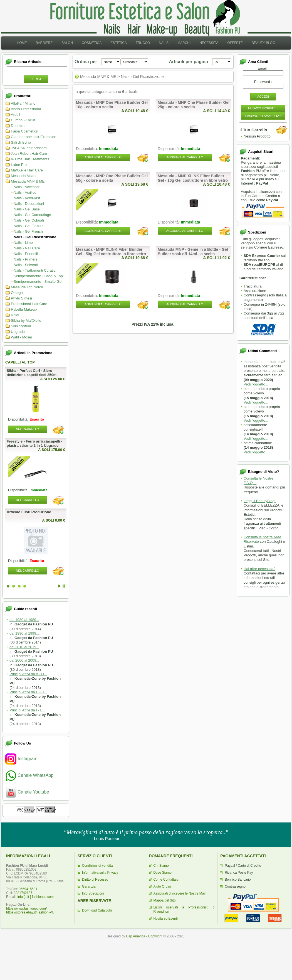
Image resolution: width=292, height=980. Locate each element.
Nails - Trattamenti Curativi (35, 270)
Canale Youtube (27, 792)
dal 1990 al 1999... (24, 633)
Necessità (209, 43)
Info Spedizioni (93, 893)
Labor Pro (19, 165)
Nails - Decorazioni (29, 204)
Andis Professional (26, 109)
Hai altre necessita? (259, 569)
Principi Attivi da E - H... (28, 692)
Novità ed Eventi (165, 918)
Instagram (21, 759)
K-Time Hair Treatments (30, 159)
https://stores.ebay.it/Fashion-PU (30, 912)
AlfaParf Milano (23, 103)
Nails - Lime (23, 243)
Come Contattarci (166, 880)
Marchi (184, 43)
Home (22, 43)
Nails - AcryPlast (27, 198)
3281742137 (23, 893)
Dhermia (18, 126)
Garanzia (89, 886)
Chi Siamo (161, 866)
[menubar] (146, 43)
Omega (17, 293)
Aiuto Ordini (162, 886)
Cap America (136, 936)
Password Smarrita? (263, 116)
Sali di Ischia (21, 142)
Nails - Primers (25, 259)
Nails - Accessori (27, 187)
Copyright (155, 936)
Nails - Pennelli (26, 254)
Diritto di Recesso (95, 880)
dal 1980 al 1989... (24, 620)
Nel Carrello (27, 429)
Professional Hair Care (29, 304)
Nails (164, 43)
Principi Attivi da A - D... (28, 674)
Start (60, 586)
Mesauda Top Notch (27, 287)
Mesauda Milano (24, 176)
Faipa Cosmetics (24, 131)
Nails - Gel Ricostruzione (35, 237)
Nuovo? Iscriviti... (263, 108)
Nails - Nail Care (27, 248)
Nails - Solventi (26, 265)
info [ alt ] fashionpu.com (36, 897)
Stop (64, 586)
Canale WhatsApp (29, 775)
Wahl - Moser (22, 337)
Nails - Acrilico (25, 192)
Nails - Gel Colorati (29, 220)
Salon (67, 43)
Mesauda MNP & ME (28, 181)
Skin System (21, 326)
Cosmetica (92, 43)
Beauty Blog (263, 43)
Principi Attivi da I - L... (27, 710)
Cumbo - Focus (23, 120)
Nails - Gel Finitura (29, 226)
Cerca (36, 79)
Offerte (235, 43)
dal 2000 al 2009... (24, 660)
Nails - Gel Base (27, 209)
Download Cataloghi (97, 910)
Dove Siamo (162, 873)
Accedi (263, 97)
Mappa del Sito (164, 900)
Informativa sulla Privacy (100, 873)
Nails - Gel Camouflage (32, 215)
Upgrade (18, 332)
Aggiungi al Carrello (103, 157)
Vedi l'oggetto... (256, 384)
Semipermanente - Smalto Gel (38, 282)
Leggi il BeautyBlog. (260, 501)
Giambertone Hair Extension (34, 137)
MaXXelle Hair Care (27, 170)
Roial (15, 315)
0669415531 (28, 889)
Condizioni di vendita (97, 866)
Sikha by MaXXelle (26, 320)
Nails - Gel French (28, 231)
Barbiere (44, 43)
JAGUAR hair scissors (29, 148)
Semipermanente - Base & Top (38, 276)
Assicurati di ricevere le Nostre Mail (179, 893)
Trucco (143, 43)
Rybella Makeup (24, 309)
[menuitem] (22, 43)
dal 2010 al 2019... (24, 647)
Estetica (119, 43)
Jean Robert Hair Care (29, 153)
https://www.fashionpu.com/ (26, 908)
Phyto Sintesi (21, 298)
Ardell (15, 115)
